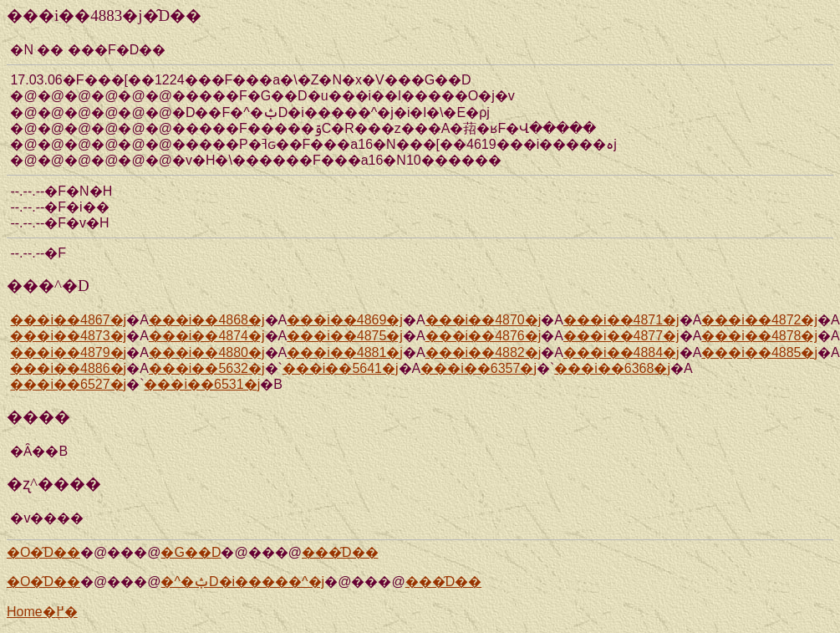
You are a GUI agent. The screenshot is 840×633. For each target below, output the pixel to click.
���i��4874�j (207, 336)
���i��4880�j (207, 352)
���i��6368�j (612, 368)
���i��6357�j (479, 368)
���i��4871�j (621, 320)
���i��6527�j (68, 384)
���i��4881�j (345, 352)
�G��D (191, 552)
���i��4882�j (484, 352)
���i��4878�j (759, 336)
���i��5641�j (341, 368)
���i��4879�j (68, 352)
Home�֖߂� (42, 612)
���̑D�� (340, 552)
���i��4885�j (759, 352)
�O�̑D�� (43, 552)
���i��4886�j (68, 368)
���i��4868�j (207, 320)
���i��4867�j (68, 320)
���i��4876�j (484, 336)
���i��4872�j (759, 320)
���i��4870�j (484, 320)
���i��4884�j (621, 352)
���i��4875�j (345, 336)
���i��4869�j (345, 320)
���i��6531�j (202, 384)
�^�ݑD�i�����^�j (242, 582)
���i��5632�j (207, 368)
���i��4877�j (621, 336)
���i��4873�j (68, 336)
